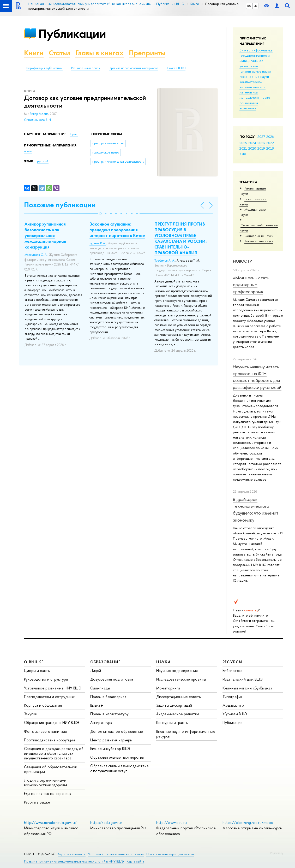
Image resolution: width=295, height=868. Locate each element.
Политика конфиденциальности (170, 854)
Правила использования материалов (134, 68)
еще (243, 153)
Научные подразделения (177, 671)
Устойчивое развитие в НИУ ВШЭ (53, 688)
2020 (252, 148)
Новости (243, 261)
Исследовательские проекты (181, 679)
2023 (261, 143)
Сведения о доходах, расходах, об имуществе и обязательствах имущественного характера (54, 753)
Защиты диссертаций (174, 705)
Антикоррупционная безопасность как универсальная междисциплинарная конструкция (45, 235)
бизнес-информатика (256, 50)
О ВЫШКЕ (34, 662)
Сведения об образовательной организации (51, 769)
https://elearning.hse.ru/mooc (248, 822)
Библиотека (233, 671)
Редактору (277, 853)
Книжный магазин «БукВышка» (248, 688)
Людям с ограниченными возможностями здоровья (46, 783)
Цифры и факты (37, 671)
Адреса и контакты (72, 854)
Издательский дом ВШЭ (243, 679)
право (265, 97)
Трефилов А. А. (165, 261)
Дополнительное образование (117, 731)
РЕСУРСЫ (232, 662)
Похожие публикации (60, 205)
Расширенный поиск (86, 68)
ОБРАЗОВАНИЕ (105, 662)
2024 (252, 143)
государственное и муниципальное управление (255, 61)
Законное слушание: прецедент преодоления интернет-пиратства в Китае (117, 230)
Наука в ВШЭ (176, 68)
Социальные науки (259, 236)
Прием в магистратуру (109, 714)
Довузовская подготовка (112, 679)
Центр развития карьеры (111, 740)
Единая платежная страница (48, 793)
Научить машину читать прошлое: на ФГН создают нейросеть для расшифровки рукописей (257, 377)
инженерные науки (254, 76)
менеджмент (249, 97)
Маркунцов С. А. (36, 255)
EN (255, 6)
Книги (34, 53)
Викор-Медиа (39, 114)
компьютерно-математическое (252, 84)
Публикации (72, 34)
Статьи (59, 53)
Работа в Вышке (37, 802)
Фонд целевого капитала (45, 731)
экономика (248, 108)
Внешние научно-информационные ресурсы (186, 734)
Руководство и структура (46, 679)
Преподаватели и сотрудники (50, 697)
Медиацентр (233, 705)
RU (249, 6)
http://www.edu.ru (171, 822)
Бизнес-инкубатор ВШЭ (110, 749)
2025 (243, 143)
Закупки (31, 714)
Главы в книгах (100, 53)
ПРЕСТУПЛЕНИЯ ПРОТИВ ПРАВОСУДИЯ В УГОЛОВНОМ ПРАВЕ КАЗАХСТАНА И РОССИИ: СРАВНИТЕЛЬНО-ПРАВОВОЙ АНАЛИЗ (180, 238)
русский (43, 161)
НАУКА (163, 662)
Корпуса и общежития (43, 705)
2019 (261, 148)
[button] (100, 214)
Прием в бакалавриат (108, 697)
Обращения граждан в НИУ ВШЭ (52, 722)
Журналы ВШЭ (235, 714)
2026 (270, 137)
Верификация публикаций (44, 68)
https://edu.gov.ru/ (106, 822)
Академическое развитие (178, 714)
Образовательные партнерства (117, 757)
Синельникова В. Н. (38, 120)
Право (74, 134)
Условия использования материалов (116, 854)
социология (249, 103)
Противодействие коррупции (49, 740)
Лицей (96, 671)
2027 (261, 137)
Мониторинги (168, 688)
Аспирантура (101, 722)
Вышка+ (97, 705)
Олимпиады (100, 688)
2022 (270, 143)
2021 (243, 148)
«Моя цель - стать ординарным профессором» (251, 285)
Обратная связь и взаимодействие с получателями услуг (119, 768)
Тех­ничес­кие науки (259, 241)
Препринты (147, 53)
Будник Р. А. (98, 243)
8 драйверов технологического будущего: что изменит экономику (256, 510)
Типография (233, 697)
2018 (270, 148)
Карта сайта (135, 861)
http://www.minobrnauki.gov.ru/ (50, 822)
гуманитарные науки (255, 71)
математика (249, 92)
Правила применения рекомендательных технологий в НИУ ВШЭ (74, 861)
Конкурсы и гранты (172, 722)
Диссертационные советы (179, 697)
